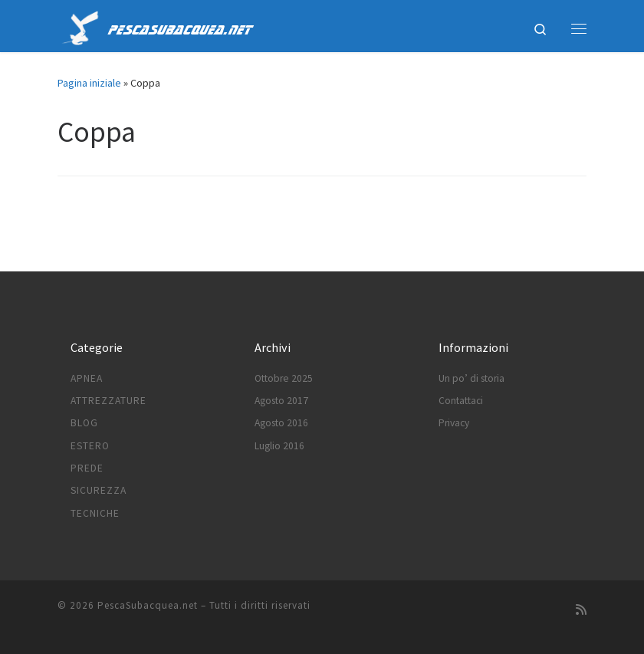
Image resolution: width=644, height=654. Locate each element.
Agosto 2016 (281, 423)
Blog (84, 423)
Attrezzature (108, 401)
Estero (90, 446)
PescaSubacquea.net (148, 605)
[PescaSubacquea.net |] (80, 26)
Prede (87, 468)
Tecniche (95, 513)
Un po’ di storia (472, 378)
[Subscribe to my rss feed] (581, 610)
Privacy (454, 423)
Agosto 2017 (281, 401)
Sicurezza (99, 490)
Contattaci (461, 401)
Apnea (87, 378)
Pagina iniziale (89, 83)
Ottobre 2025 (284, 378)
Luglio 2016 (279, 446)
